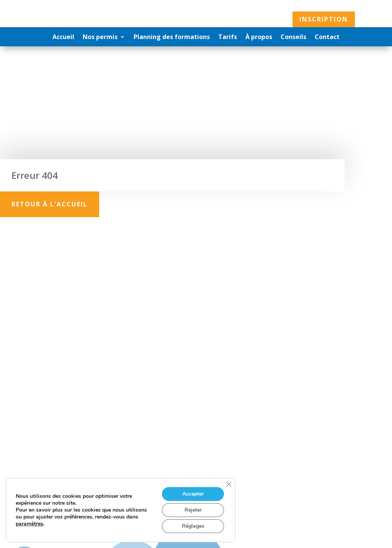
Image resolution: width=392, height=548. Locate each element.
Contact (327, 38)
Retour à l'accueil (50, 204)
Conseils (293, 38)
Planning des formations (172, 38)
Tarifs (228, 38)
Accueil (63, 38)
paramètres (29, 524)
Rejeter (193, 510)
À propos (259, 38)
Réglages (193, 526)
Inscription (324, 19)
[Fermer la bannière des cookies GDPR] (229, 484)
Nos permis (100, 38)
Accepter (193, 494)
